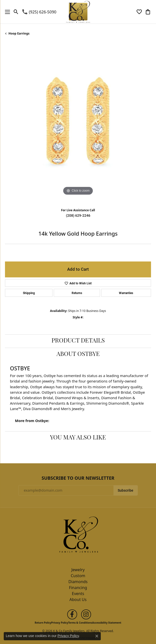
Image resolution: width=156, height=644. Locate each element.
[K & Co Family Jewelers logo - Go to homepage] (78, 12)
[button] (16, 12)
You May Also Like (78, 438)
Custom (78, 576)
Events (78, 594)
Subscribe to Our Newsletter (78, 478)
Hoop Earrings (19, 33)
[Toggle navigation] (6, 12)
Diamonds (78, 582)
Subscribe (126, 490)
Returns (77, 293)
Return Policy (43, 623)
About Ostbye (78, 354)
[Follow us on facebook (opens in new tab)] (72, 614)
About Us (78, 600)
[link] (39, 12)
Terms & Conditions (80, 623)
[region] (78, 124)
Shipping (29, 293)
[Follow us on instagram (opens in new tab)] (86, 614)
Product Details (78, 341)
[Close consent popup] (97, 636)
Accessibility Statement (107, 623)
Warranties (126, 293)
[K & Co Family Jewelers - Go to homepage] (78, 536)
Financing (78, 588)
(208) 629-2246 (78, 215)
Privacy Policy (60, 623)
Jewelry (78, 570)
